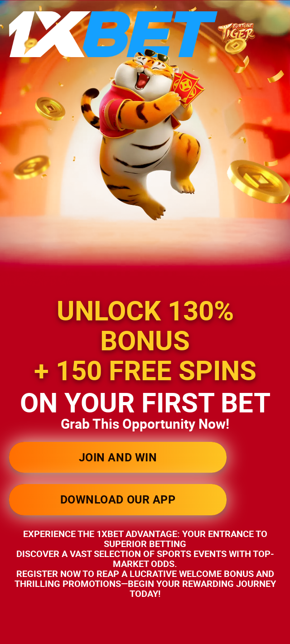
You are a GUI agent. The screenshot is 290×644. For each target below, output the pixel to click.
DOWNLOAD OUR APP (118, 499)
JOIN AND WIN (118, 457)
